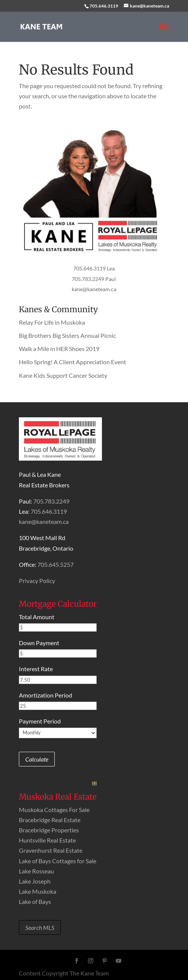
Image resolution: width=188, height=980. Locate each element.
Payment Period (40, 721)
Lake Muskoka (38, 891)
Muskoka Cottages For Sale (54, 810)
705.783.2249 (51, 501)
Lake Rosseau (36, 871)
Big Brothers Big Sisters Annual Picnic (67, 335)
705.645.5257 (55, 564)
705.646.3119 (104, 6)
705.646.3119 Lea (94, 268)
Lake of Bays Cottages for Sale (58, 861)
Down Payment (39, 643)
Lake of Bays (35, 901)
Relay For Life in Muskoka (52, 322)
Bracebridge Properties (49, 830)
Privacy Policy (37, 581)
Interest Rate (36, 669)
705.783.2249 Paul (94, 279)
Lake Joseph (35, 881)
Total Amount (37, 617)
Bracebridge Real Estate (50, 820)
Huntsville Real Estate (47, 840)
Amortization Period (45, 695)
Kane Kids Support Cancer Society (63, 375)
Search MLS (40, 927)
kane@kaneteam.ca (94, 289)
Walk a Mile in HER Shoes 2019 (59, 349)
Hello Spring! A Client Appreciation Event (72, 362)
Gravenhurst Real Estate (51, 850)
